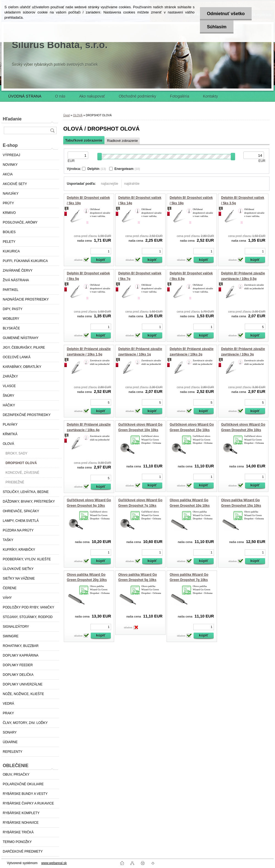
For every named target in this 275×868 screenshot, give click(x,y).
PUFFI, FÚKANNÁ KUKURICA (25, 261)
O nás (60, 96)
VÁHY (7, 598)
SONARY (10, 732)
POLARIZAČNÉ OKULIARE (23, 784)
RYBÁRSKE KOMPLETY (21, 813)
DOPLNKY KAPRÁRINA (21, 655)
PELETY (9, 242)
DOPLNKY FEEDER (18, 665)
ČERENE (10, 588)
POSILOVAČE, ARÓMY (20, 222)
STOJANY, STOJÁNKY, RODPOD (28, 617)
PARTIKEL (11, 290)
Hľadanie (12, 119)
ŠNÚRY (9, 396)
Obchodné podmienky (137, 96)
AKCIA (8, 174)
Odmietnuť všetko (226, 14)
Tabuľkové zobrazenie (84, 140)
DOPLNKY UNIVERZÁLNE (23, 684)
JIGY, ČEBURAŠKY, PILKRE (24, 348)
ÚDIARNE (10, 742)
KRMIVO (9, 213)
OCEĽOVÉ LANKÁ (17, 357)
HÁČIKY (9, 405)
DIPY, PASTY (13, 309)
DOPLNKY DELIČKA (18, 675)
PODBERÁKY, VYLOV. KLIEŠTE (27, 559)
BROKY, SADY (16, 453)
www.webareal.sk (54, 863)
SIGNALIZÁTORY (16, 627)
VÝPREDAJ (11, 155)
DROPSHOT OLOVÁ (21, 463)
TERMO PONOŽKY (17, 842)
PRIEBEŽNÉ (15, 482)
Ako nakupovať (92, 96)
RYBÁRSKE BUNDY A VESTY (25, 794)
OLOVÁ (8, 444)
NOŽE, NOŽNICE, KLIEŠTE (23, 694)
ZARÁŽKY (10, 376)
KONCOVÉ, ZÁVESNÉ (22, 473)
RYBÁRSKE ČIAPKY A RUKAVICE (28, 803)
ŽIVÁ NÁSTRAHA (16, 280)
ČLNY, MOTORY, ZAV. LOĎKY (25, 723)
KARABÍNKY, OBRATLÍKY (22, 367)
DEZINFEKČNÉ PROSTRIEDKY (27, 415)
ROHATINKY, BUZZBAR (21, 646)
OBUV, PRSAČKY (16, 775)
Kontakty (210, 96)
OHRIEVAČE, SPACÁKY (21, 511)
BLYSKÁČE (11, 328)
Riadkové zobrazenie (122, 141)
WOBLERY (11, 319)
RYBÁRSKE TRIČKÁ (18, 832)
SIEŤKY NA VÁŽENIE (19, 578)
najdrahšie (132, 184)
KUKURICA (11, 251)
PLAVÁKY (10, 425)
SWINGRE (11, 636)
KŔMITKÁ (10, 434)
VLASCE (9, 386)
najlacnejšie (110, 184)
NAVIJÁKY (11, 194)
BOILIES (9, 232)
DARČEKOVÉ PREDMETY (23, 852)
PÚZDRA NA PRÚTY (18, 530)
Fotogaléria (180, 96)
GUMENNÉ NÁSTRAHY (21, 338)
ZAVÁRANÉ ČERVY (18, 271)
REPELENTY (13, 752)
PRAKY (8, 713)
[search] (52, 130)
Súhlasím (217, 27)
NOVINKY (10, 165)
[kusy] (101, 251)
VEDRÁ (8, 704)
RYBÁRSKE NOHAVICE (21, 823)
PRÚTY (8, 203)
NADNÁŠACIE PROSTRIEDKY (26, 299)
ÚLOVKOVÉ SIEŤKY (18, 569)
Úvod (66, 115)
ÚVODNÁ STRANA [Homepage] (25, 96)
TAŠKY (8, 540)
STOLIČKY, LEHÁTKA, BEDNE (26, 492)
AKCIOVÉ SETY (15, 184)
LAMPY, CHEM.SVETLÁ (21, 521)
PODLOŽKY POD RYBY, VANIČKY (28, 607)
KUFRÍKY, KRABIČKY (19, 550)
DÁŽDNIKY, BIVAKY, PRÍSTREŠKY (29, 501)
